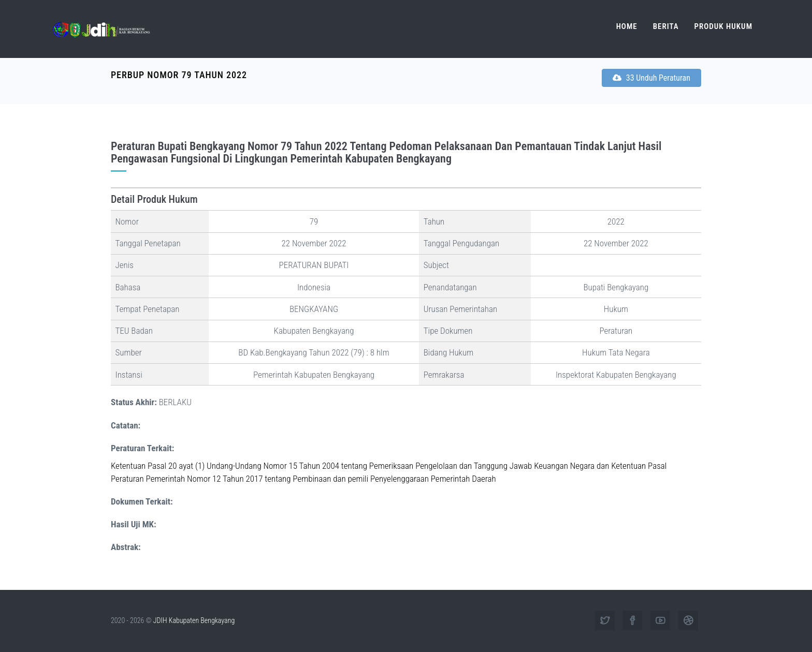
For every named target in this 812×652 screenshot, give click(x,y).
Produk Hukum (723, 26)
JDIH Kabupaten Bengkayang (194, 620)
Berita (666, 26)
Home (627, 26)
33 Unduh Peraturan (651, 78)
